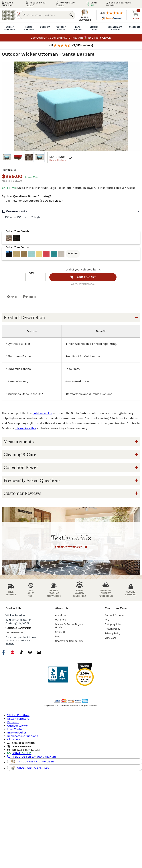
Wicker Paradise (25, 428)
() (30, 5)
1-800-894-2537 (51, 201)
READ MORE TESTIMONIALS (71, 547)
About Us (60, 615)
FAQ (107, 620)
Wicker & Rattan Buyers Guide (69, 626)
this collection (58, 160)
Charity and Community (69, 641)
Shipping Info (113, 624)
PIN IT (10, 297)
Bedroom (45, 27)
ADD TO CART (83, 277)
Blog (58, 636)
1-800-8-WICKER (18, 628)
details (36, 750)
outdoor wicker (43, 413)
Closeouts (135, 27)
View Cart (110, 638)
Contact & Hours (115, 615)
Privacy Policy (113, 633)
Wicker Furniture (10, 28)
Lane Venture (78, 28)
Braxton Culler (94, 28)
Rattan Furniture (29, 28)
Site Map (60, 632)
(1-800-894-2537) (15, 633)
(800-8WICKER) (32, 757)
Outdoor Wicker (61, 28)
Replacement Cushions (115, 28)
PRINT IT (29, 297)
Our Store (61, 620)
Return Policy (113, 629)
